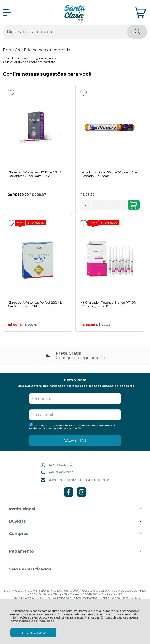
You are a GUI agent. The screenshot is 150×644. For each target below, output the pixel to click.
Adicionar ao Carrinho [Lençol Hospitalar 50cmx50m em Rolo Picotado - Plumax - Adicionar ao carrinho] (133, 205)
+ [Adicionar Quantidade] (122, 205)
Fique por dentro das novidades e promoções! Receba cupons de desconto (75, 386)
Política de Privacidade (37, 621)
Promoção (36, 223)
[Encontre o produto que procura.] (137, 32)
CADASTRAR (75, 440)
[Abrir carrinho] (140, 13)
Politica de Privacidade (92, 425)
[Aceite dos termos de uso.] (31, 425)
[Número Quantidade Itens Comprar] (104, 205)
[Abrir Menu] (7, 13)
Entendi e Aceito (33, 633)
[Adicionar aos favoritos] (11, 93)
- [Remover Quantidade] (85, 205)
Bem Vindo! (75, 380)
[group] (75, 356)
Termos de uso (64, 425)
